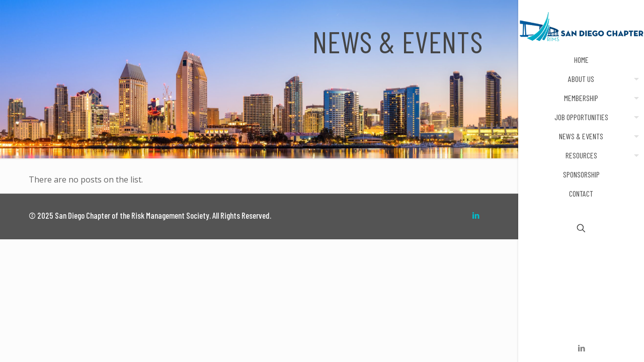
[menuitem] (634, 79)
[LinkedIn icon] (581, 348)
